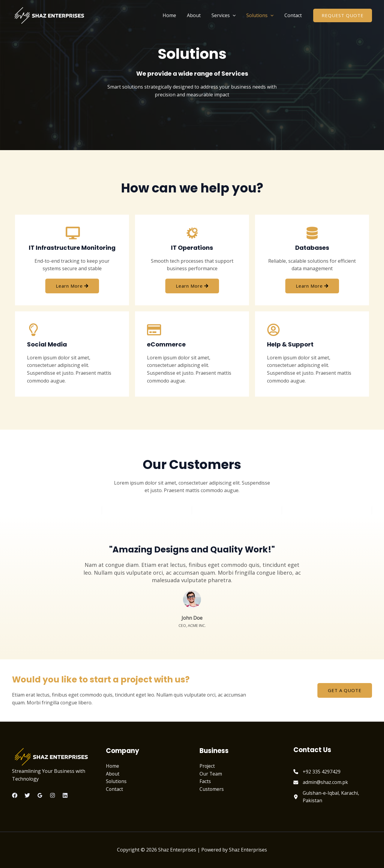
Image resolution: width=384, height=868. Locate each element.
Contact (294, 15)
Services (227, 15)
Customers (212, 789)
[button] (343, 15)
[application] (236, 15)
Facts (205, 781)
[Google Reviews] (40, 795)
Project (207, 766)
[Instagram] (52, 795)
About (198, 15)
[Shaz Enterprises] (49, 15)
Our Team (211, 774)
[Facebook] (15, 795)
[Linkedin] (65, 795)
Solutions (262, 15)
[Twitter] (27, 795)
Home (175, 15)
